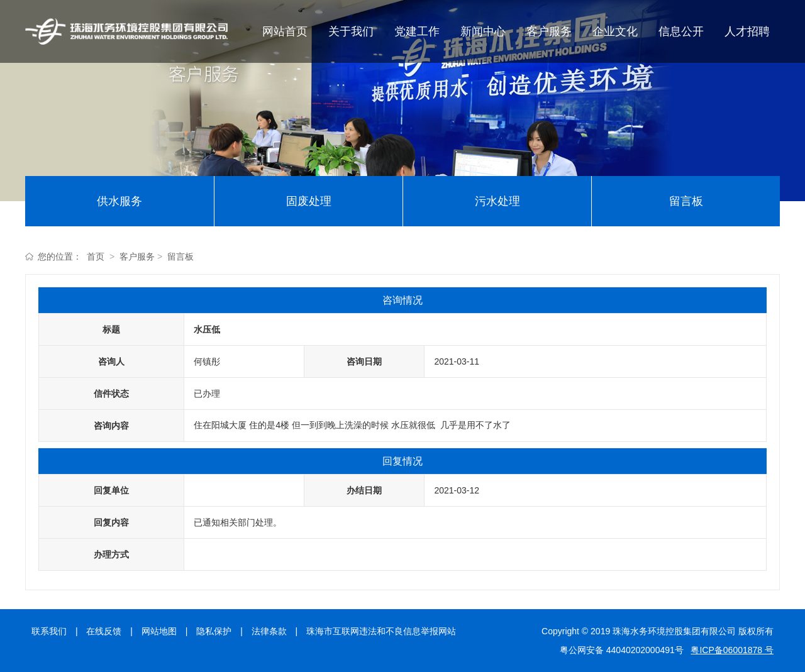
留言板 (686, 201)
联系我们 (49, 631)
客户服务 (549, 31)
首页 (96, 256)
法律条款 (269, 631)
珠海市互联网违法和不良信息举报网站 (381, 631)
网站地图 (159, 631)
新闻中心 (483, 31)
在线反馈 (104, 631)
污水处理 (497, 201)
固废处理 (309, 201)
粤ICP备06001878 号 (732, 650)
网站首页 (285, 31)
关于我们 (351, 31)
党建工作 (417, 31)
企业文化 (615, 31)
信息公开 (681, 31)
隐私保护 (214, 631)
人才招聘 (747, 31)
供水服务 (119, 201)
